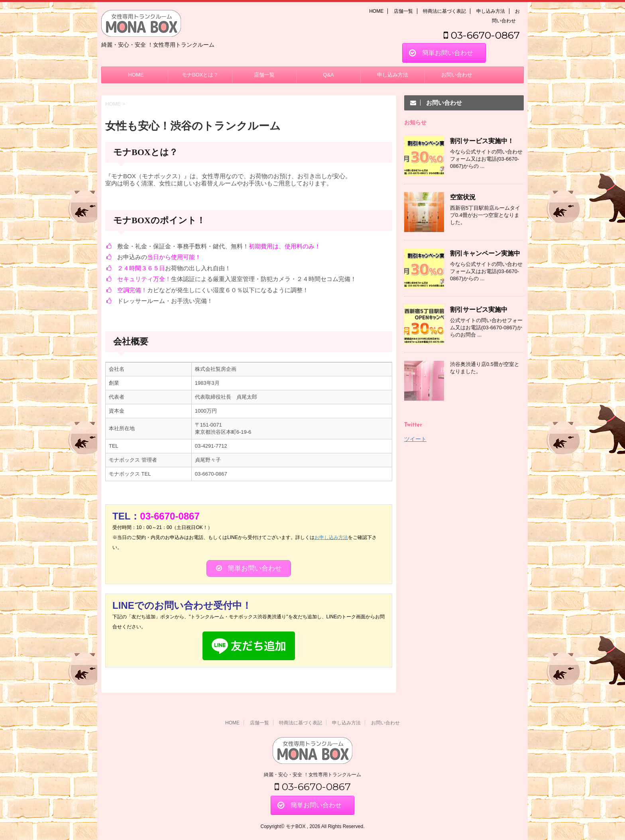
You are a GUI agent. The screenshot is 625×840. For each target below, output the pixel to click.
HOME (376, 11)
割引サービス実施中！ (482, 141)
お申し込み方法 (331, 537)
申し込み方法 (491, 11)
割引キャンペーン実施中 (485, 253)
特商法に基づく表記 (444, 11)
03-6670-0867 (482, 35)
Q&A (328, 75)
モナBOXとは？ (200, 75)
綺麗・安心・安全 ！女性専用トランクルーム (312, 775)
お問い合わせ (457, 75)
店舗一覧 (403, 11)
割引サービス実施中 (479, 310)
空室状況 (463, 197)
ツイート (415, 439)
